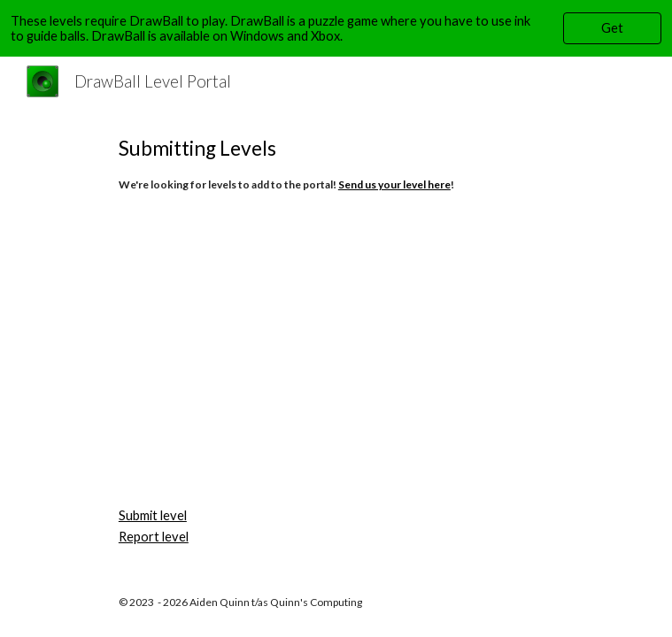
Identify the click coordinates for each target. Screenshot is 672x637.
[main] (336, 163)
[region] (336, 28)
